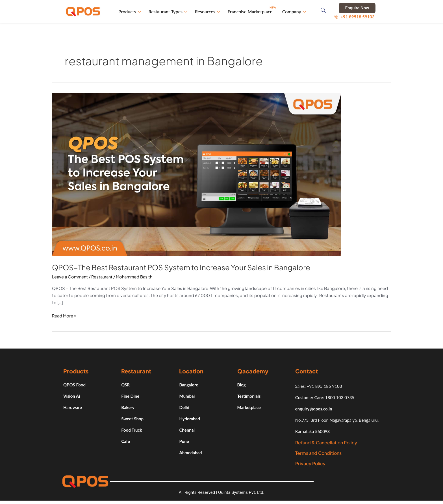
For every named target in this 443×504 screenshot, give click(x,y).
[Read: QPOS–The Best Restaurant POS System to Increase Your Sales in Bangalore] (197, 175)
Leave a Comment (71, 277)
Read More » (65, 316)
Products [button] (131, 12)
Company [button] (294, 12)
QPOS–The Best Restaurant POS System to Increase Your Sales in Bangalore (182, 268)
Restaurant (104, 277)
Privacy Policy (310, 464)
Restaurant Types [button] (169, 12)
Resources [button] (208, 12)
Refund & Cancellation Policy (326, 443)
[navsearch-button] (324, 12)
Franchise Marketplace (252, 9)
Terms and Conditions (318, 453)
